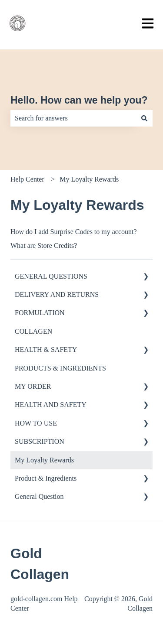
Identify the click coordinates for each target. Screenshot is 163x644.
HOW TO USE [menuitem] (36, 423)
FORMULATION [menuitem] (40, 313)
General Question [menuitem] (39, 496)
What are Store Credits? (44, 246)
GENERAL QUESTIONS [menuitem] (51, 276)
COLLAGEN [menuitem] (33, 331)
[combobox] (73, 118)
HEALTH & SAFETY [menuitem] (46, 350)
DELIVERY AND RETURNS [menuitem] (57, 294)
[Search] (144, 118)
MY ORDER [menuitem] (33, 386)
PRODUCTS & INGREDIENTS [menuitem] (60, 368)
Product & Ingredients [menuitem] (46, 478)
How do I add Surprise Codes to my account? (74, 232)
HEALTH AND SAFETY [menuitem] (51, 405)
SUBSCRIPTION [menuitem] (40, 441)
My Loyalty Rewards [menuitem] (44, 460)
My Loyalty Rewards (89, 179)
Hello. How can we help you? (79, 100)
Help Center (27, 179)
